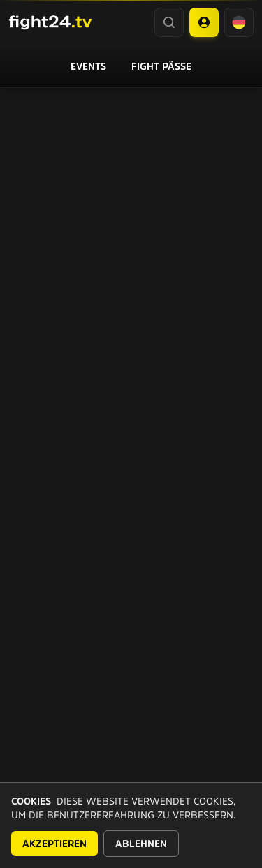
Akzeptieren (54, 844)
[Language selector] (239, 22)
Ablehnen (141, 844)
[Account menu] (204, 22)
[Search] (169, 22)
